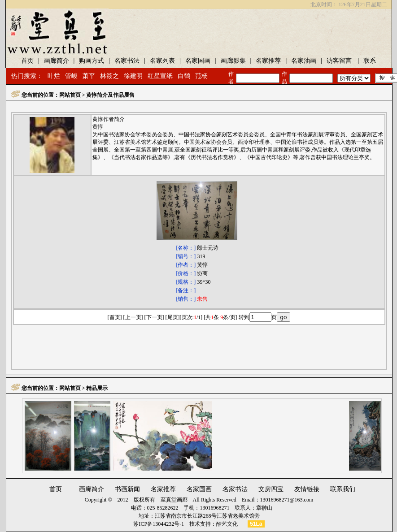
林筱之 (109, 76)
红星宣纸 (160, 76)
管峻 (71, 76)
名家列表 (162, 61)
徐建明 (133, 76)
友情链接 (307, 489)
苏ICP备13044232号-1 (159, 524)
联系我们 (343, 489)
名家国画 (198, 61)
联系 (370, 61)
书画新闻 (127, 489)
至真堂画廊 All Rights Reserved (198, 500)
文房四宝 (271, 489)
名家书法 (127, 61)
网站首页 (70, 95)
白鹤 (184, 76)
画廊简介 (57, 61)
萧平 (89, 76)
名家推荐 (268, 61)
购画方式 (92, 61)
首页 (56, 489)
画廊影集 (233, 61)
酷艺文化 (227, 524)
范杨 (201, 76)
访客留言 (339, 61)
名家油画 (304, 61)
